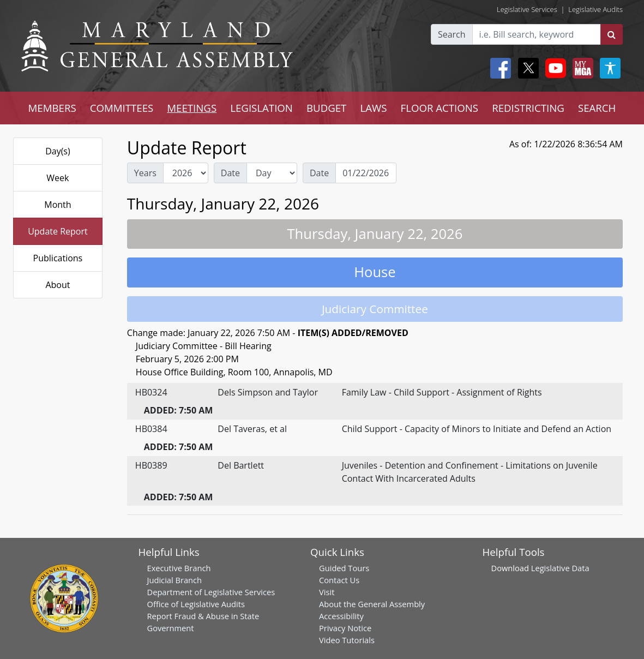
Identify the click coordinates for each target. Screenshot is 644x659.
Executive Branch (179, 568)
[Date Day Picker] (366, 173)
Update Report (58, 231)
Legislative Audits (595, 9)
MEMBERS (52, 108)
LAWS (373, 108)
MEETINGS (192, 108)
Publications (58, 258)
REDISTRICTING (528, 108)
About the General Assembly (372, 604)
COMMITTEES (122, 108)
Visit (327, 592)
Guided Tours (344, 568)
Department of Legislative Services (211, 592)
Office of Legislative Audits (196, 604)
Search (452, 34)
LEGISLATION (261, 108)
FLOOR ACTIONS (440, 108)
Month (58, 205)
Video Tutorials (347, 640)
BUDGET (326, 108)
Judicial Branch (175, 580)
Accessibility (341, 616)
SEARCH (597, 108)
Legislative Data (560, 568)
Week (58, 178)
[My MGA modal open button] (581, 68)
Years (145, 173)
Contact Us (339, 580)
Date (230, 173)
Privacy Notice (345, 628)
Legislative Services (527, 9)
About (58, 285)
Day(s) (58, 151)
